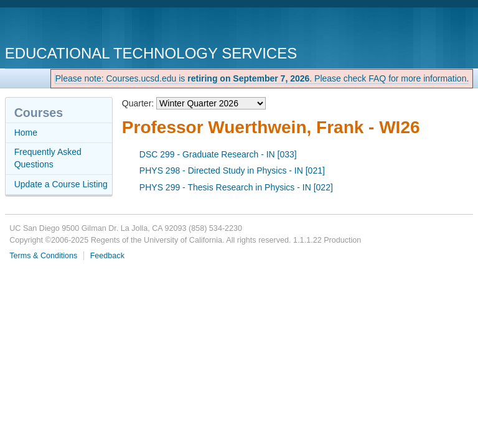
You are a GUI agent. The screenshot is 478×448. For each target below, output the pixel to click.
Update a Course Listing (61, 184)
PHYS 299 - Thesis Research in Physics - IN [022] (236, 187)
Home (26, 133)
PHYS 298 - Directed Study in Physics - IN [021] (232, 170)
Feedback (107, 256)
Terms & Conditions (43, 256)
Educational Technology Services (151, 53)
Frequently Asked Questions (48, 158)
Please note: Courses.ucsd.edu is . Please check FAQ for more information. (262, 78)
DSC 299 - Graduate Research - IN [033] (218, 154)
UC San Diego (76, 28)
